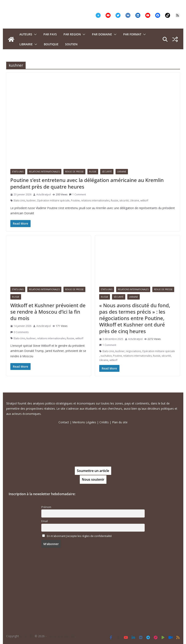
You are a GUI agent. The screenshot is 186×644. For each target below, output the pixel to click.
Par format (132, 34)
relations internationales (95, 200)
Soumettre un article (93, 471)
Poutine (75, 200)
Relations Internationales (44, 172)
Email (45, 521)
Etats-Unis (18, 172)
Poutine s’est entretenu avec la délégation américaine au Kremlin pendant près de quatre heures (87, 183)
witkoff (144, 200)
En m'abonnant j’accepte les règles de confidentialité (79, 536)
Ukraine (122, 172)
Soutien (71, 44)
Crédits (104, 422)
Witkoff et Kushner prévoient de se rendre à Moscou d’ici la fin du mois (48, 312)
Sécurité (107, 172)
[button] (35, 34)
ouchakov (106, 356)
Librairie (26, 44)
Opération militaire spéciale (53, 200)
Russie (93, 172)
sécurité (124, 200)
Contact (64, 422)
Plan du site (120, 422)
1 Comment (77, 194)
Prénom (46, 507)
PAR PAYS (50, 34)
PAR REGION (72, 34)
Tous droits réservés (61, 636)
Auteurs (26, 34)
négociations (133, 351)
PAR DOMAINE (102, 34)
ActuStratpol (44, 194)
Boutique (51, 44)
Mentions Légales (84, 422)
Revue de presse (74, 172)
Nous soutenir (93, 479)
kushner (31, 200)
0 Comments (19, 332)
